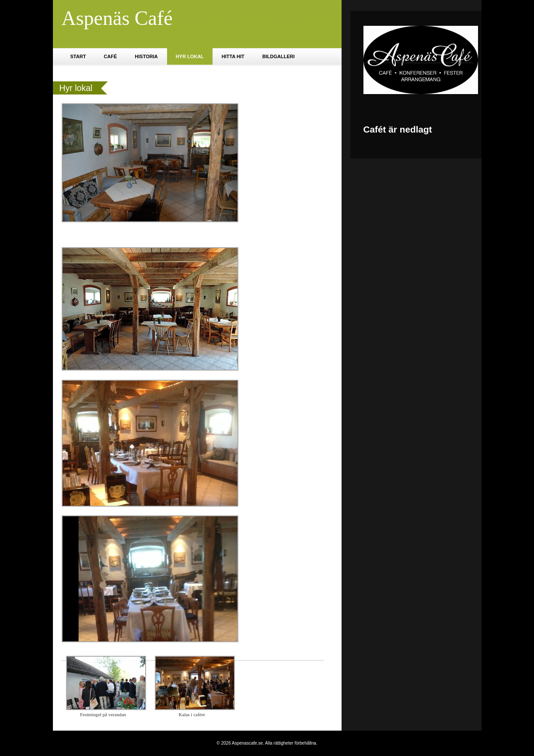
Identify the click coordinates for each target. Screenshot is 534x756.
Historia (146, 56)
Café (110, 56)
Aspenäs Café (117, 18)
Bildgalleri (279, 56)
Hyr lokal (190, 56)
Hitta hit (233, 56)
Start (78, 56)
